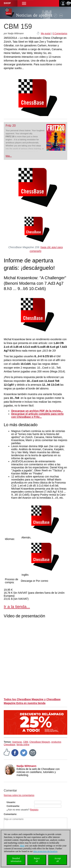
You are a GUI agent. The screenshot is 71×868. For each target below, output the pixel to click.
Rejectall (37, 860)
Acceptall (58, 860)
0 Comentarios (60, 34)
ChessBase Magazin (40, 742)
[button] (24, 3)
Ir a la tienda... (17, 607)
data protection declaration (45, 851)
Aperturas (17, 742)
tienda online (23, 745)
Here (22, 846)
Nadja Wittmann (26, 766)
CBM (26, 742)
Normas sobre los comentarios (19, 795)
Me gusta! (46, 34)
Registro (34, 810)
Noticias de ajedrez (34, 15)
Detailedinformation (16, 860)
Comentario (10, 814)
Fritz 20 (11, 126)
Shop (7, 3)
